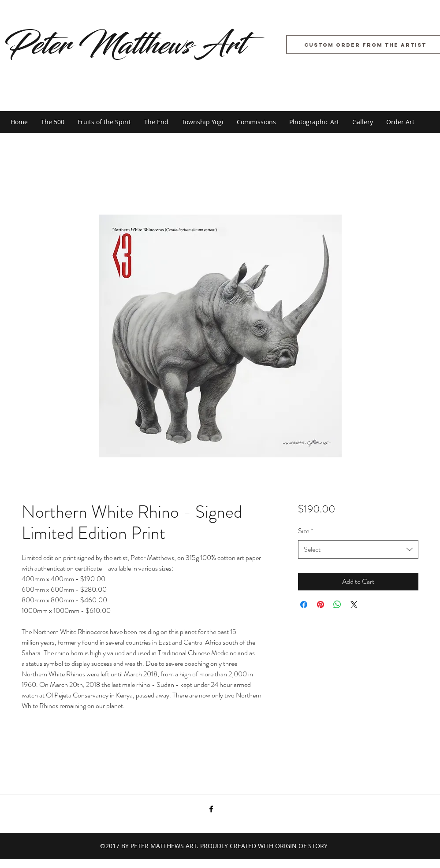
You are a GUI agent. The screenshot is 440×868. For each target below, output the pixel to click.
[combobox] (358, 550)
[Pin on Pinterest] (321, 605)
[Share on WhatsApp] (337, 605)
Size (306, 531)
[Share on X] (354, 605)
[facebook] (211, 809)
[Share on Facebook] (304, 605)
